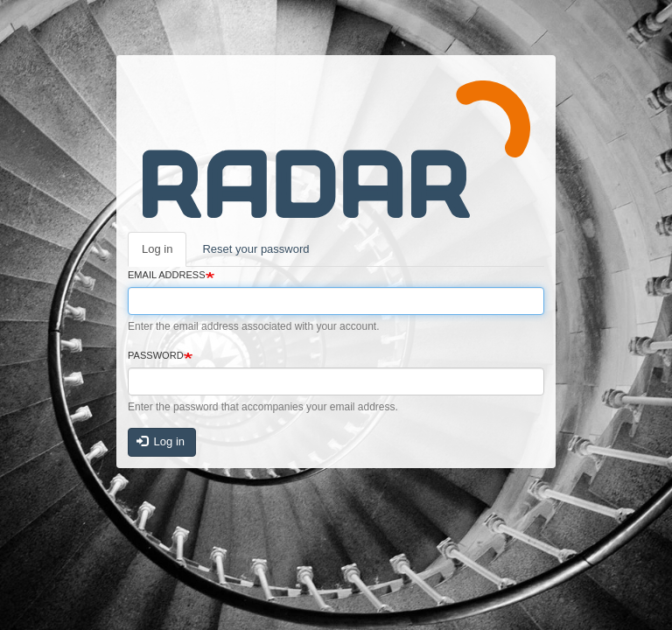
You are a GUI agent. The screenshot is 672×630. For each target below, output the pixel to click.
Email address (167, 275)
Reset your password (255, 249)
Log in (157, 249)
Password (156, 355)
